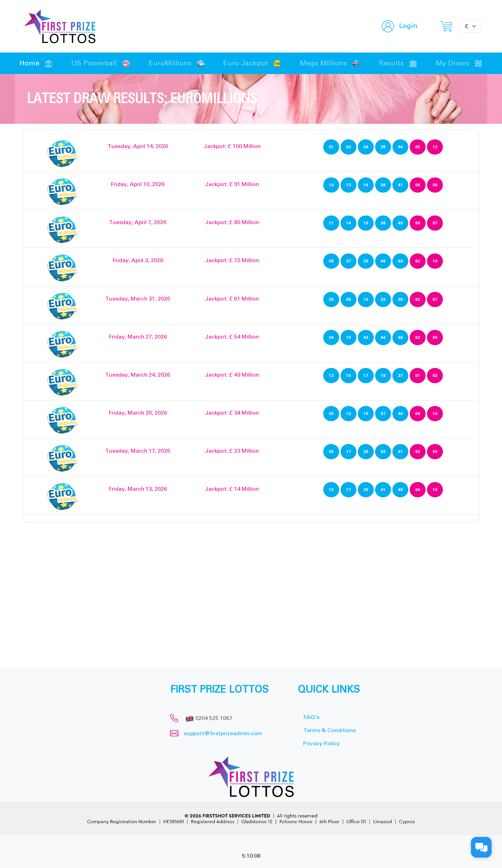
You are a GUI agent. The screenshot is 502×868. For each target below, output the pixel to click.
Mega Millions (330, 63)
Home (36, 63)
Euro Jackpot (252, 63)
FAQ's (311, 717)
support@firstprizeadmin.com (223, 733)
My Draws (459, 63)
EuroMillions (177, 63)
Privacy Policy (322, 744)
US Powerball (101, 63)
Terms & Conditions (329, 730)
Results (398, 63)
